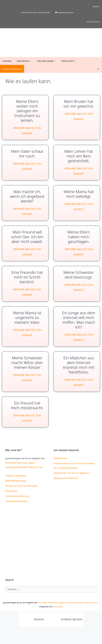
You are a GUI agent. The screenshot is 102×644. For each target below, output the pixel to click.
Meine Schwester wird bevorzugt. (79, 281)
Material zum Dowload (66, 491)
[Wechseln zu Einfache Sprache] (65, 632)
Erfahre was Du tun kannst (27, 132)
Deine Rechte (26, 61)
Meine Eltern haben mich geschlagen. (79, 242)
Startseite (7, 61)
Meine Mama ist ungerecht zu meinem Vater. (27, 326)
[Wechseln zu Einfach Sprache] (86, 22)
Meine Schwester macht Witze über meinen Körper (27, 372)
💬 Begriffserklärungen (64, 12)
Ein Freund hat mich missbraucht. (27, 417)
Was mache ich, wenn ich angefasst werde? (27, 200)
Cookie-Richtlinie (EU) (16, 514)
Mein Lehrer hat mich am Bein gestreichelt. (79, 158)
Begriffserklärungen (16, 493)
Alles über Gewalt (48, 61)
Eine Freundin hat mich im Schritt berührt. (27, 284)
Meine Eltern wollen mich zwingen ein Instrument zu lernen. (27, 111)
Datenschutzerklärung (17, 509)
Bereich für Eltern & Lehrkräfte (21, 498)
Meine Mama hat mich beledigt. (79, 198)
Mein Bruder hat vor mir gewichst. (79, 104)
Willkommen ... (61, 471)
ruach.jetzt (58, 619)
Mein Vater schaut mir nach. (27, 156)
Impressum (11, 503)
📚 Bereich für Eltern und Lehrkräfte (35, 12)
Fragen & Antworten (12, 69)
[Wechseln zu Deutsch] (32, 632)
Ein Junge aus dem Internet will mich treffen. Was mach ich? (79, 328)
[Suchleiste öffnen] (98, 69)
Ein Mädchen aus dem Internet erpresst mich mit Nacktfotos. (79, 375)
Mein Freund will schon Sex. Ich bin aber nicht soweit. (27, 242)
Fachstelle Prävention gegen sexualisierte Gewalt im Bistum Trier (68, 615)
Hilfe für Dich (70, 61)
